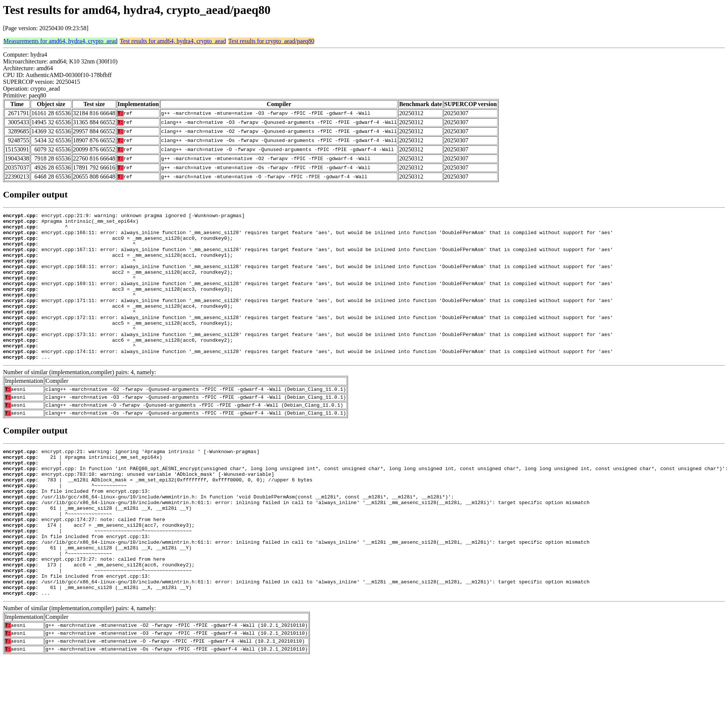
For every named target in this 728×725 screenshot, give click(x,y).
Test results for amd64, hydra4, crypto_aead (173, 41)
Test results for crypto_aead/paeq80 (271, 41)
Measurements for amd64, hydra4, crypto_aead (60, 41)
